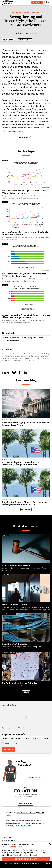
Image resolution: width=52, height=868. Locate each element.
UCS (18, 728)
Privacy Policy (7, 837)
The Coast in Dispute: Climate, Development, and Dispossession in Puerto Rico (24, 503)
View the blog (26, 804)
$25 (5, 739)
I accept (48, 864)
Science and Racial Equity (15, 605)
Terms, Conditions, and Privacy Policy (21, 826)
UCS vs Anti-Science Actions (16, 566)
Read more (26, 510)
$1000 (35, 739)
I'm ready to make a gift (26, 859)
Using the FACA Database (15, 644)
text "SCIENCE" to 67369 (27, 813)
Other (44, 739)
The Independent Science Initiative (20, 683)
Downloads (8, 40)
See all (26, 692)
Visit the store (33, 778)
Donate (9, 750)
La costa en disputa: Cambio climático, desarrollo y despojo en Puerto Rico (21, 464)
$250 (26, 739)
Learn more (26, 866)
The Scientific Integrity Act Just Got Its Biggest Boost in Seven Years (25, 424)
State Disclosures (8, 840)
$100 (19, 739)
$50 (12, 739)
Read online (24, 40)
